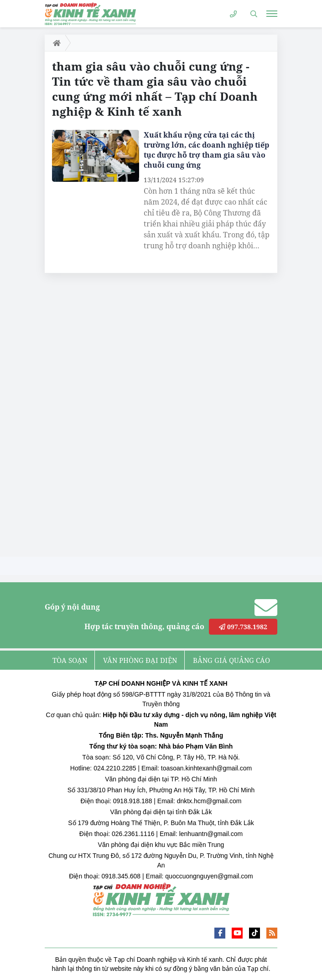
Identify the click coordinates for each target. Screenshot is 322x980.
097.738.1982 (243, 627)
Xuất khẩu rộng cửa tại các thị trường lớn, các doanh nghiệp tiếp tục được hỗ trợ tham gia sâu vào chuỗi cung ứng (206, 150)
